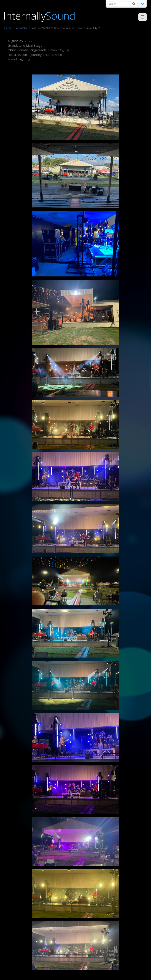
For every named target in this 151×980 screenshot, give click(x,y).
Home (8, 28)
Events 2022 (21, 28)
